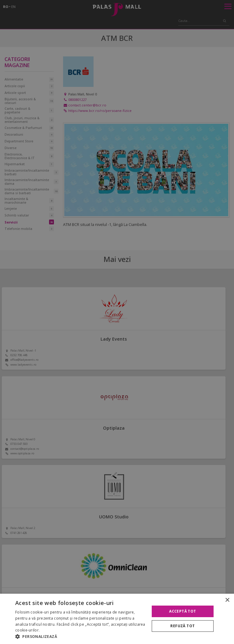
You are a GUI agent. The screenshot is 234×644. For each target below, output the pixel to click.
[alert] (117, 322)
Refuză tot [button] (183, 626)
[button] (80, 636)
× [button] (227, 600)
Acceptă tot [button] (183, 611)
